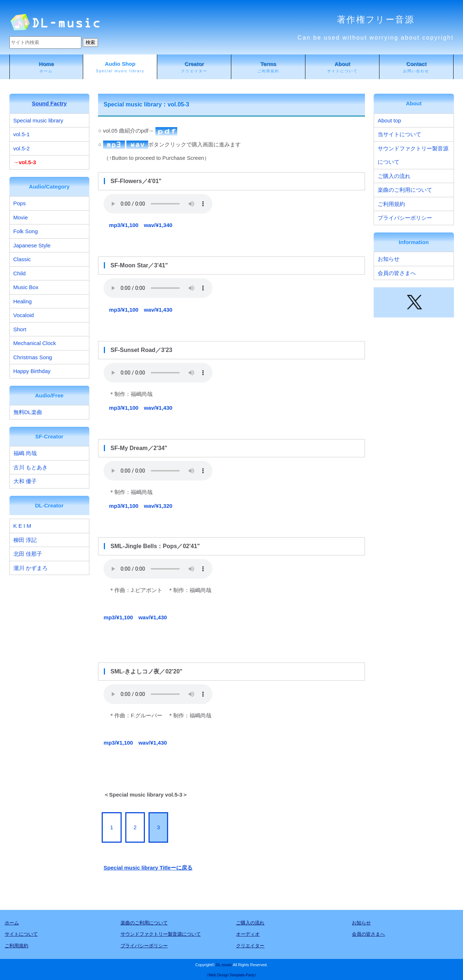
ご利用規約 (391, 204)
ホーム (12, 923)
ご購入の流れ (394, 176)
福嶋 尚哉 (25, 453)
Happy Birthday (32, 371)
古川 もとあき (31, 467)
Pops (20, 203)
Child (20, 273)
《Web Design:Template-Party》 (231, 975)
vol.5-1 (22, 134)
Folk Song (26, 231)
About (342, 67)
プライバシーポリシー (405, 218)
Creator (194, 67)
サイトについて (21, 934)
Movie (21, 217)
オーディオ (248, 934)
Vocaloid (24, 315)
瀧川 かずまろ (31, 568)
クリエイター (250, 946)
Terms (268, 67)
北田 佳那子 (28, 554)
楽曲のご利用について (405, 190)
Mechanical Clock (35, 343)
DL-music (224, 965)
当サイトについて (399, 134)
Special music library (38, 120)
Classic (22, 259)
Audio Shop (120, 67)
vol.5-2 (22, 148)
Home (46, 67)
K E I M (22, 526)
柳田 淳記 (25, 540)
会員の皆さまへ (397, 273)
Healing (23, 301)
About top (389, 120)
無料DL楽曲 (28, 412)
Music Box (26, 287)
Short (20, 329)
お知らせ (389, 259)
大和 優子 (25, 481)
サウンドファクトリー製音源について (413, 155)
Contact (416, 67)
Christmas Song (33, 357)
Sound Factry (49, 103)
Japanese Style (32, 245)
